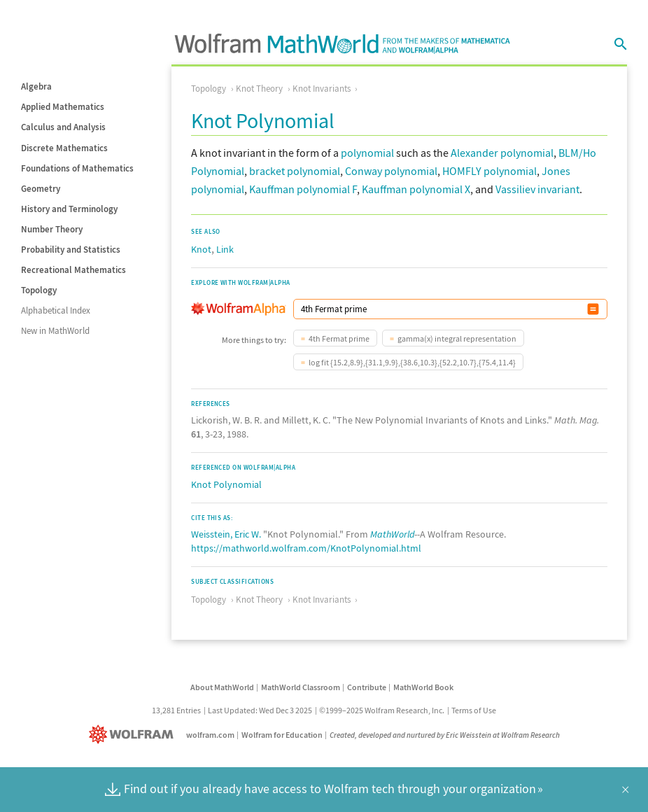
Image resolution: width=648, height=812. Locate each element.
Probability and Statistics (71, 250)
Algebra (36, 86)
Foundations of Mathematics (77, 168)
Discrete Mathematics (64, 148)
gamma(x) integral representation (457, 338)
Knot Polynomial (226, 484)
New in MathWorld (55, 331)
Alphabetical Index (56, 310)
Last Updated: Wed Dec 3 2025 (260, 710)
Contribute (367, 687)
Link (225, 249)
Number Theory (52, 229)
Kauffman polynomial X (416, 189)
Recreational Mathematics (73, 270)
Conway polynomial (391, 171)
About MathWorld (222, 687)
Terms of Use (474, 710)
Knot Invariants (322, 89)
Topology (39, 290)
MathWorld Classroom (301, 687)
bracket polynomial (295, 171)
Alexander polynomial (502, 153)
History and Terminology (69, 209)
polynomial (367, 153)
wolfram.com (210, 735)
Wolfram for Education (282, 735)
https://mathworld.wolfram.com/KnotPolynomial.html (306, 548)
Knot (201, 249)
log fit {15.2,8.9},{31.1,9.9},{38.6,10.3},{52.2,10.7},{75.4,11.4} (412, 362)
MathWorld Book (423, 687)
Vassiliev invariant (537, 189)
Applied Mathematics (63, 107)
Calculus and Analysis (63, 127)
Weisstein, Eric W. (226, 534)
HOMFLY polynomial (489, 171)
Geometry (41, 189)
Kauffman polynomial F (303, 189)
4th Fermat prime (339, 338)
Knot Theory (259, 89)
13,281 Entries (176, 710)
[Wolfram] (134, 735)
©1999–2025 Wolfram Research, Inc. (382, 710)
